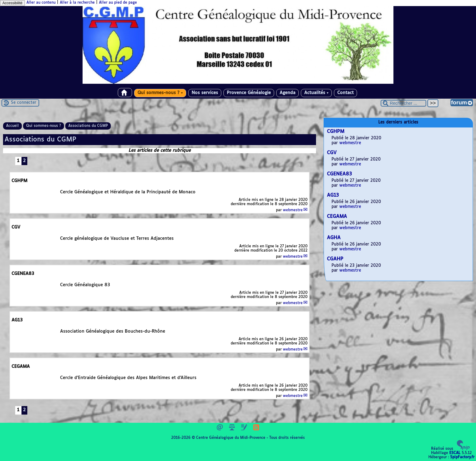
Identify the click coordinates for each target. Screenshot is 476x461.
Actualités (316, 93)
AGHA (334, 238)
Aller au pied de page (118, 3)
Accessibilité (12, 3)
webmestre (293, 210)
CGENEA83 (339, 174)
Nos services (205, 93)
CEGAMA (337, 217)
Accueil (12, 126)
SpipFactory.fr (462, 457)
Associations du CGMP (88, 126)
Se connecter (24, 103)
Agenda (287, 93)
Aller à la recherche (77, 3)
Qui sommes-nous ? (160, 93)
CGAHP (335, 259)
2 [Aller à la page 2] (24, 161)
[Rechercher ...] (403, 103)
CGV (332, 153)
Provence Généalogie (249, 93)
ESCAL (455, 453)
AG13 (333, 195)
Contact (345, 93)
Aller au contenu (41, 3)
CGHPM (336, 132)
